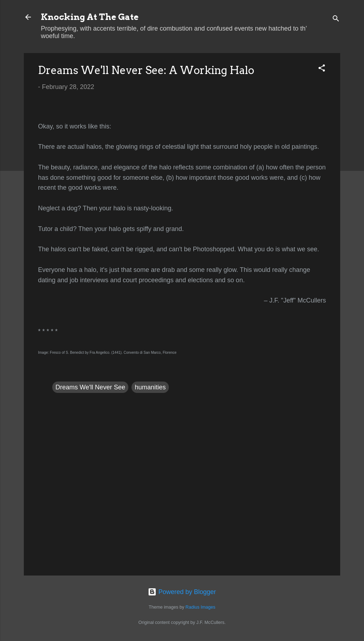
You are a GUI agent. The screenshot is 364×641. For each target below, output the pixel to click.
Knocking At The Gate (90, 17)
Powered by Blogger (182, 592)
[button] (322, 69)
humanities (150, 387)
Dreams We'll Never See (90, 387)
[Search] (336, 19)
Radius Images (200, 607)
